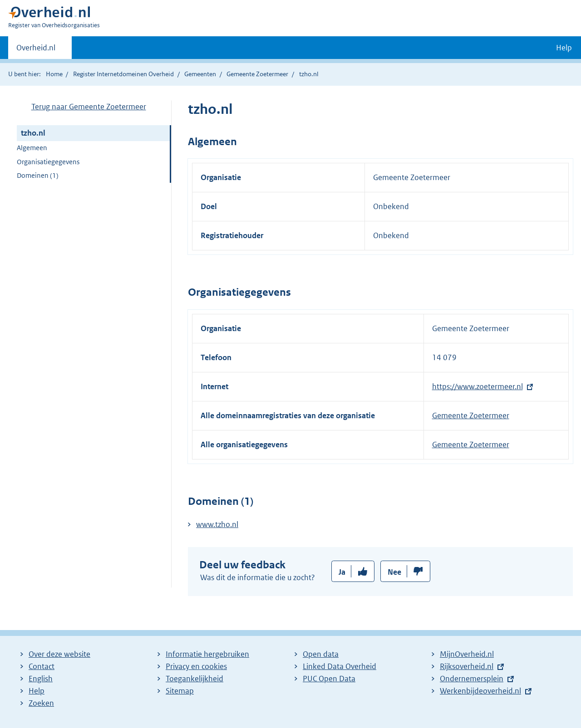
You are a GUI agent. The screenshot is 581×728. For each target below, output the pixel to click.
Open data (321, 654)
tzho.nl (33, 133)
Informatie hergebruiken (207, 654)
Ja (342, 572)
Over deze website (59, 654)
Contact (42, 666)
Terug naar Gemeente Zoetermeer (89, 107)
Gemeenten (200, 74)
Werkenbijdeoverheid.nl (480, 691)
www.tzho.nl (217, 524)
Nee (394, 572)
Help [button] (564, 48)
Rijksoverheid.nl (467, 666)
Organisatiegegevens (48, 162)
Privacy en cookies (196, 666)
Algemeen (32, 148)
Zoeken (41, 703)
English (41, 679)
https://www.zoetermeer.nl (478, 386)
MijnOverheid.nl (467, 654)
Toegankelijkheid (194, 679)
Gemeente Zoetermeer (257, 74)
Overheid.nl (36, 50)
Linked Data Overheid (340, 666)
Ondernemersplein (472, 679)
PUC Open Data (329, 679)
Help (37, 691)
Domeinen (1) (38, 175)
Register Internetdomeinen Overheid (123, 74)
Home (54, 74)
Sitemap (180, 691)
